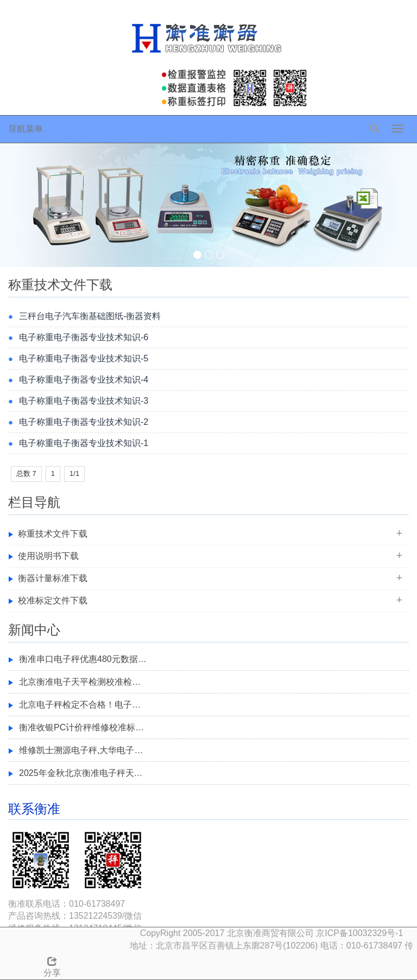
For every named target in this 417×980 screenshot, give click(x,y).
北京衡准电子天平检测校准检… (80, 682)
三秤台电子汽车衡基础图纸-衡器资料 (90, 316)
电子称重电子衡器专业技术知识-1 (84, 443)
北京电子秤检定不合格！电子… (80, 705)
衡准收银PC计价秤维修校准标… (81, 727)
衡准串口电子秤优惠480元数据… (83, 659)
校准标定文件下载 (53, 600)
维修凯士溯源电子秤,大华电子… (81, 750)
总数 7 (26, 473)
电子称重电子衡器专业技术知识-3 (84, 401)
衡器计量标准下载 (53, 578)
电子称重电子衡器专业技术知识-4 (84, 380)
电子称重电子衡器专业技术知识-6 (84, 337)
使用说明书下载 (48, 556)
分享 (52, 965)
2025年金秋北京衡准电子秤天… (81, 773)
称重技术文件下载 (53, 534)
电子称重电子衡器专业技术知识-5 (84, 358)
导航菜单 (26, 129)
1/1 (74, 473)
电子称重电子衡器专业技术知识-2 (84, 422)
